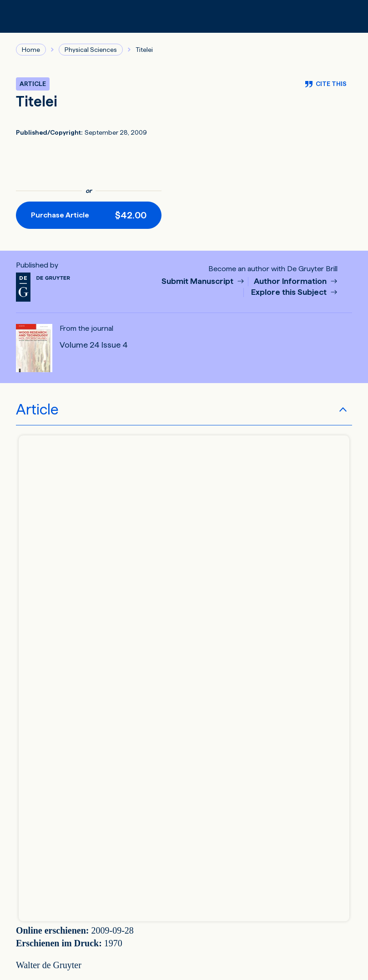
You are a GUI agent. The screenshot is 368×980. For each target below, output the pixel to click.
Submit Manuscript (198, 281)
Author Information (291, 281)
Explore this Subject (290, 292)
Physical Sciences (91, 50)
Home (31, 50)
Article (37, 409)
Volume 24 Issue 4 (94, 345)
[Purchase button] (89, 215)
